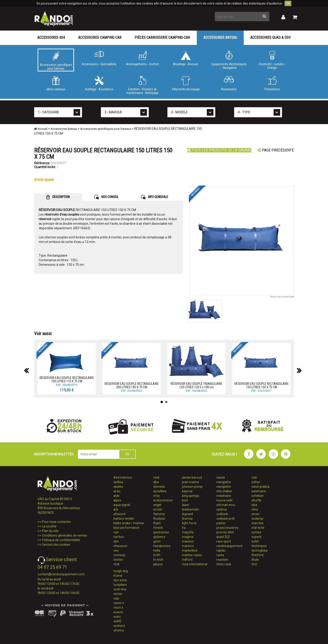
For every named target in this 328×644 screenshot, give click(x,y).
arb (116, 509)
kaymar (187, 491)
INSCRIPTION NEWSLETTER (54, 454)
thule (255, 560)
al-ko (117, 491)
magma (188, 537)
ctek (117, 564)
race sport (224, 541)
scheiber (258, 496)
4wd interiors (123, 477)
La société (49, 526)
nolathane (224, 496)
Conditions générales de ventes (64, 535)
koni (185, 500)
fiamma (159, 514)
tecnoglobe (260, 550)
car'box (119, 537)
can (116, 532)
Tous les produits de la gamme (219, 150)
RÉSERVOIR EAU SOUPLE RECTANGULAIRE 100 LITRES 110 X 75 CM (67, 379)
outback (222, 514)
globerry (159, 537)
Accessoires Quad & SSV (270, 38)
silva (255, 509)
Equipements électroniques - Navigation (229, 60)
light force (189, 523)
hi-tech (158, 560)
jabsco (158, 564)
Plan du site (50, 531)
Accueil (41, 129)
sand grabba (260, 487)
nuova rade (224, 500)
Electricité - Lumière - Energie (272, 60)
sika (254, 505)
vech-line (120, 589)
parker (221, 523)
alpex (117, 500)
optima (222, 509)
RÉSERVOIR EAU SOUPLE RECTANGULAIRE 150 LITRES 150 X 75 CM (261, 385)
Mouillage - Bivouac (186, 58)
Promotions (272, 83)
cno (116, 550)
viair (116, 598)
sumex (256, 532)
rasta (220, 555)
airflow (118, 482)
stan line (258, 523)
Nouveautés (229, 83)
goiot (157, 541)
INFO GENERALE (154, 197)
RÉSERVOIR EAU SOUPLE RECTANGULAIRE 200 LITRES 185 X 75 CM (132, 385)
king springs (191, 496)
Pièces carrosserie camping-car (162, 38)
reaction (222, 560)
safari (256, 482)
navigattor (224, 482)
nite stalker (224, 491)
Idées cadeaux (56, 83)
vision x (119, 603)
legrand (187, 514)
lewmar (187, 519)
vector (118, 594)
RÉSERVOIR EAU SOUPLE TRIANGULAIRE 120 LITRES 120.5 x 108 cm (196, 385)
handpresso (162, 546)
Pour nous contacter (56, 522)
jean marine (191, 482)
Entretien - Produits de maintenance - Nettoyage (142, 85)
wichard (119, 626)
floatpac (159, 519)
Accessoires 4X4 (51, 38)
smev (255, 514)
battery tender (124, 519)
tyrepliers (120, 585)
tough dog (121, 571)
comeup (119, 555)
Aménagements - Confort (142, 58)
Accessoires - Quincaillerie (99, 58)
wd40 (117, 621)
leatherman (190, 509)
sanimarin (259, 491)
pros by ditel (225, 532)
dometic (159, 487)
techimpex (259, 546)
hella (157, 550)
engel (157, 505)
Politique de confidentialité (61, 540)
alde (117, 496)
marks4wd (190, 550)
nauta (221, 477)
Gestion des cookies (56, 545)
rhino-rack (224, 564)
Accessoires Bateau (220, 38)
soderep (257, 519)
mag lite (188, 532)
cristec (118, 560)
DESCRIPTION (58, 197)
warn (117, 617)
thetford (258, 555)
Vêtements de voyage (186, 83)
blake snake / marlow (129, 523)
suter (255, 541)
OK (288, 3)
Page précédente (276, 150)
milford (187, 560)
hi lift (157, 555)
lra (184, 528)
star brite (258, 528)
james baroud (192, 477)
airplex (118, 487)
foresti (158, 528)
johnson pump (192, 487)
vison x (118, 607)
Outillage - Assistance (99, 83)
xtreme (119, 630)
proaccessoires (227, 528)
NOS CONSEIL (106, 197)
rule (254, 477)
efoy (157, 496)
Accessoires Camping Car (100, 38)
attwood (119, 514)
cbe (116, 541)
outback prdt (225, 519)
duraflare (160, 491)
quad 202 (223, 537)
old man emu (226, 505)
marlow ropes (192, 555)
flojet (157, 523)
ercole (158, 509)
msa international (195, 564)
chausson (120, 546)
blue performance (126, 528)
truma (118, 576)
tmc (254, 564)
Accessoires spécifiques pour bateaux (56, 61)
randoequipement (229, 546)
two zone (120, 580)
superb (256, 537)
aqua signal (122, 505)
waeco (118, 612)
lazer (186, 505)
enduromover (163, 500)
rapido (221, 550)
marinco (188, 546)
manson (188, 541)
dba (156, 482)
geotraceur (161, 532)
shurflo (256, 500)
